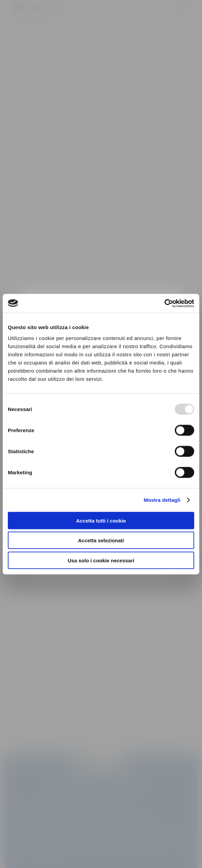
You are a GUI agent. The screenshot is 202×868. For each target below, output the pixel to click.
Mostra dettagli (162, 500)
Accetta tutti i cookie (101, 520)
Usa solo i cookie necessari (101, 560)
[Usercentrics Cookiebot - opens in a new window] (164, 303)
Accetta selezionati (101, 540)
